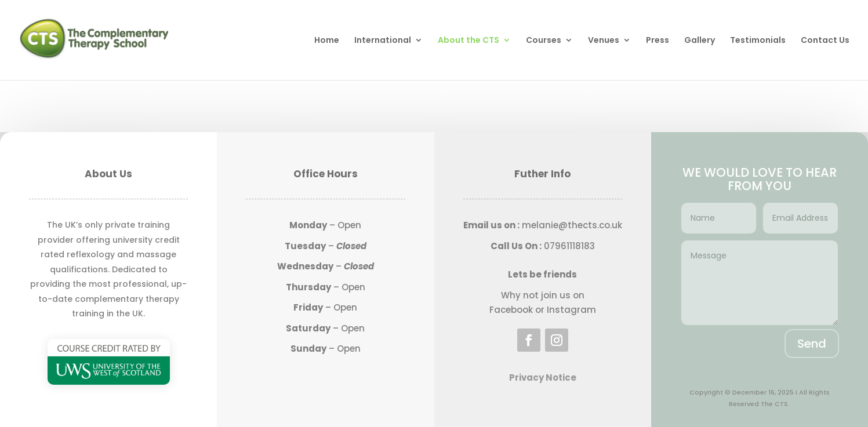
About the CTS (468, 41)
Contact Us (825, 41)
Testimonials (758, 41)
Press (658, 41)
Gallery (700, 41)
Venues (604, 41)
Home (327, 41)
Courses (544, 41)
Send (812, 344)
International (383, 41)
